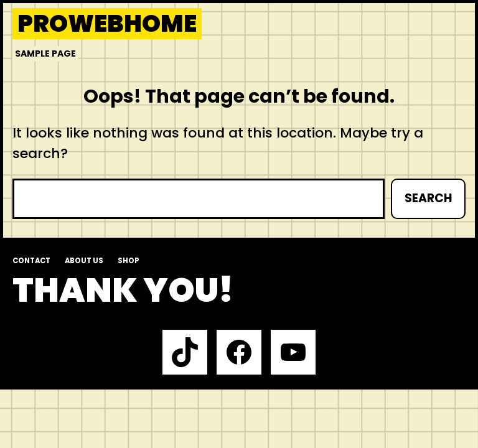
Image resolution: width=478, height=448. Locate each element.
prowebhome (107, 24)
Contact (31, 261)
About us (84, 261)
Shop (129, 261)
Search (428, 198)
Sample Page (45, 54)
